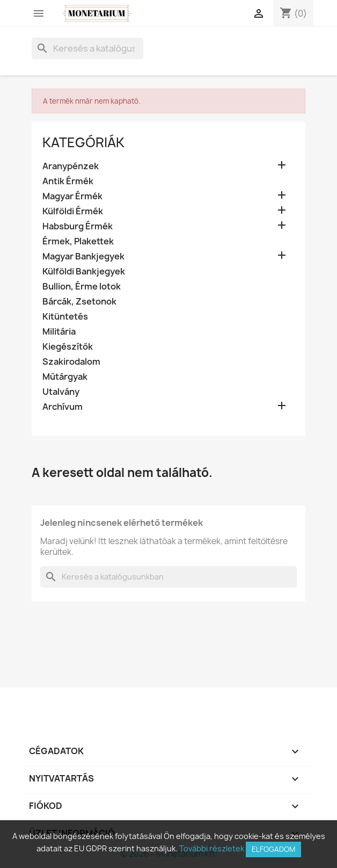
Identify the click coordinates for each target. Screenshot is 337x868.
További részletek (212, 848)
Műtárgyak (65, 377)
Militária (59, 332)
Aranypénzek (71, 166)
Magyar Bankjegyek (83, 256)
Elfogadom (273, 849)
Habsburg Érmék (78, 226)
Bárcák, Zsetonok (79, 302)
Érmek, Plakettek (78, 241)
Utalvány (61, 392)
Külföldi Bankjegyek (84, 272)
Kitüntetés (65, 317)
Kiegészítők (68, 347)
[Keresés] (87, 48)
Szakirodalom (71, 362)
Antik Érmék (68, 181)
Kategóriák (83, 142)
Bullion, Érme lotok (82, 287)
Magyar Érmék (72, 196)
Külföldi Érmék (73, 211)
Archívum (63, 407)
